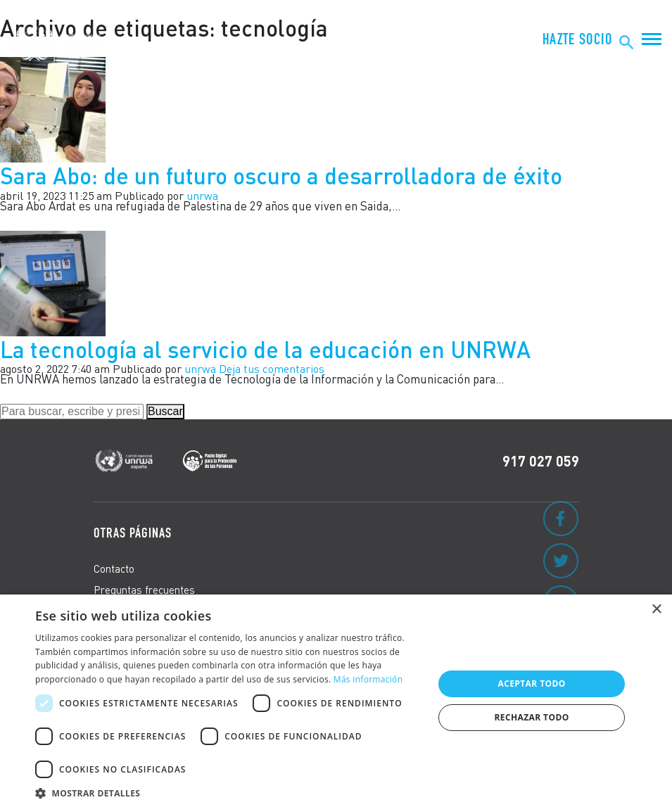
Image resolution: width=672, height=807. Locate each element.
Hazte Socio (577, 39)
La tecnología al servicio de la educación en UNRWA (265, 349)
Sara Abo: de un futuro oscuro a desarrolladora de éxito (284, 176)
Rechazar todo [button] (532, 717)
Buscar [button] (165, 411)
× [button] (656, 610)
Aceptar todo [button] (531, 684)
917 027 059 (541, 461)
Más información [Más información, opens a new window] (368, 679)
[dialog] (336, 701)
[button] (228, 791)
